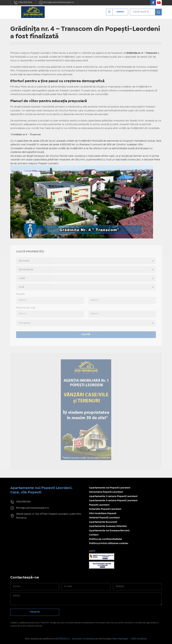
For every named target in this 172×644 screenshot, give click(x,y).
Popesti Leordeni (99, 505)
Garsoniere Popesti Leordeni (106, 492)
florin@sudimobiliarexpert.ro (57, 3)
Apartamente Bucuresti (103, 522)
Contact (94, 535)
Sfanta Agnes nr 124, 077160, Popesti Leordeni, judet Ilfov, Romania (49, 516)
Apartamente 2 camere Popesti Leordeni (113, 496)
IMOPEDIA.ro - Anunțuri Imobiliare (75, 639)
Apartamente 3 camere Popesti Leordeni (113, 501)
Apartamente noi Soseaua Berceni (109, 531)
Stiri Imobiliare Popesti (103, 514)
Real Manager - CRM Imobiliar (130, 639)
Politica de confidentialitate (105, 539)
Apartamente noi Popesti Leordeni (110, 488)
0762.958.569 (23, 3)
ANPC (92, 551)
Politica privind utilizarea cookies (109, 543)
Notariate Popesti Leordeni (105, 509)
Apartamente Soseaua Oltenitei (108, 526)
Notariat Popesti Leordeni (104, 518)
